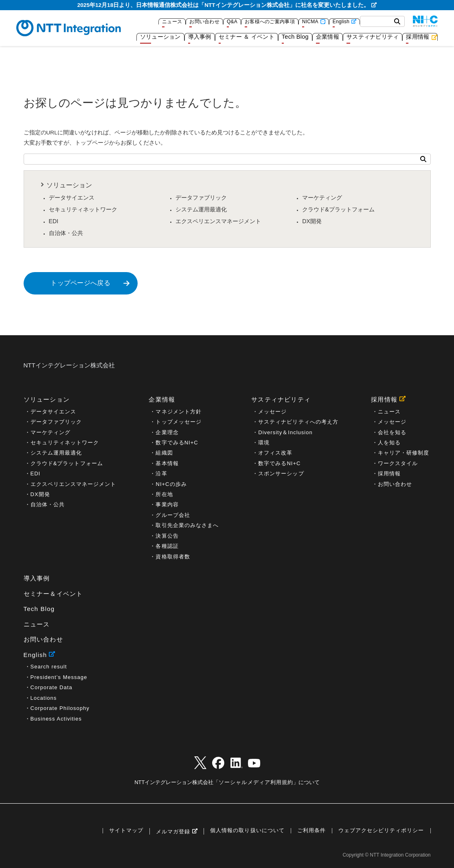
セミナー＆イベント (53, 594)
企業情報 (328, 37)
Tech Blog (295, 37)
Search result (49, 667)
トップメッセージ (178, 422)
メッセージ (272, 412)
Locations (44, 698)
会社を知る (392, 432)
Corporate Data (52, 687)
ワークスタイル (398, 463)
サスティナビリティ (373, 37)
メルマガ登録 (173, 832)
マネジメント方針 (178, 412)
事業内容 (167, 504)
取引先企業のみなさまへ (187, 525)
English (341, 22)
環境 (264, 443)
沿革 (161, 474)
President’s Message (59, 677)
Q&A (232, 22)
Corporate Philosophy (60, 708)
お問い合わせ (204, 22)
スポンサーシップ (281, 474)
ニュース (172, 22)
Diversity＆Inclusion (285, 432)
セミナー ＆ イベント (247, 37)
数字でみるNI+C (177, 443)
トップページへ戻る (80, 283)
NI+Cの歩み (171, 484)
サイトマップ (126, 831)
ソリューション (160, 37)
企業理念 (167, 432)
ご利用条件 (311, 831)
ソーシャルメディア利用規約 (256, 782)
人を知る (389, 443)
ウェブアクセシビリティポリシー (381, 831)
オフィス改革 (275, 453)
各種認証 (167, 546)
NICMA (310, 22)
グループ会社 (173, 515)
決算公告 (167, 536)
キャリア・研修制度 (404, 453)
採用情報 (418, 37)
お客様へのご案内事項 (270, 22)
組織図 (164, 453)
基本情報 (167, 463)
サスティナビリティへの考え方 (298, 422)
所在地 (164, 494)
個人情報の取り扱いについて (247, 831)
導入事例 (200, 37)
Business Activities (56, 719)
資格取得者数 (173, 557)
